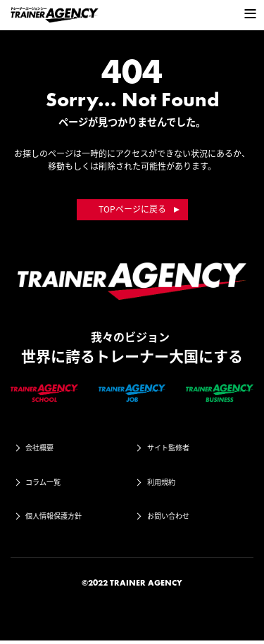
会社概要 (45, 448)
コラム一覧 (49, 484)
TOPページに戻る (132, 209)
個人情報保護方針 (62, 519)
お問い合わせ (175, 519)
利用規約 (167, 484)
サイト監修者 (175, 448)
